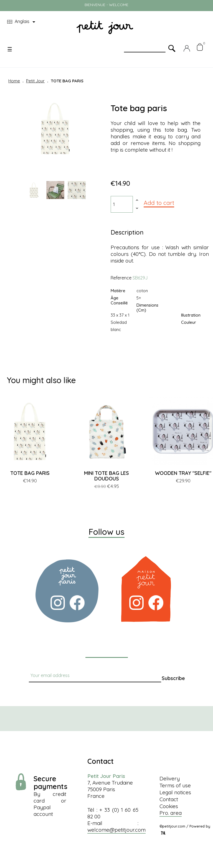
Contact (169, 799)
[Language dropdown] (22, 22)
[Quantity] (122, 204)
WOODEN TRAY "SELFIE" (183, 473)
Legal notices (175, 792)
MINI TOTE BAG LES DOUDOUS (106, 476)
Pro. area (171, 813)
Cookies (169, 806)
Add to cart (159, 203)
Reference (121, 278)
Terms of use (175, 785)
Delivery (170, 778)
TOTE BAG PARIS (30, 473)
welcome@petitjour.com (116, 830)
